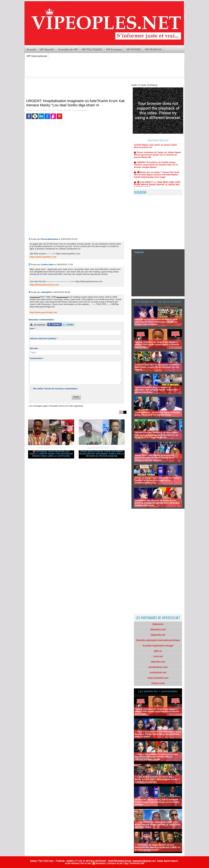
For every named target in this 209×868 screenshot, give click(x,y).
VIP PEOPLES (153, 50)
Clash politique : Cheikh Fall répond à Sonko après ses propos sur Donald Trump (157, 414)
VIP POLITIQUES (92, 50)
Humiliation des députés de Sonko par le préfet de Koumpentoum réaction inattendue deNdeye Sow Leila (157, 503)
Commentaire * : (37, 358)
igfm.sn (158, 651)
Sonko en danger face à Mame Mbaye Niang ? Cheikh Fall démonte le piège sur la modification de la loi (158, 480)
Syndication (101, 863)
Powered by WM (137, 863)
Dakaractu (158, 624)
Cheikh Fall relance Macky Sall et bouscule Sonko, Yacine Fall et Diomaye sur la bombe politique (157, 802)
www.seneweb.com (158, 678)
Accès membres (72, 863)
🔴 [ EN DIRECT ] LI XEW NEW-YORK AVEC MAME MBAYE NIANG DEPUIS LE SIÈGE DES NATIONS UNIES (157, 186)
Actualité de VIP (68, 50)
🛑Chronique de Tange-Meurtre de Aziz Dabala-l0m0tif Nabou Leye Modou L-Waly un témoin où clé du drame (157, 847)
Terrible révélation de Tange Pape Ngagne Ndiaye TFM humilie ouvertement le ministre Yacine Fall (157, 344)
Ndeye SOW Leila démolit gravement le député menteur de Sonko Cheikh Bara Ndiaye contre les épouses (154, 458)
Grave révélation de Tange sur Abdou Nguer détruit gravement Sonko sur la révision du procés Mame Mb (102, 454)
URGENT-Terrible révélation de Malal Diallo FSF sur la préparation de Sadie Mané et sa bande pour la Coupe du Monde (156, 435)
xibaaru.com (158, 683)
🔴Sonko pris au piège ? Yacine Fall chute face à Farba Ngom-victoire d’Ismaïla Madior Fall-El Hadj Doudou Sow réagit (157, 176)
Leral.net (158, 656)
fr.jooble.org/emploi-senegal (158, 646)
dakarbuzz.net (158, 629)
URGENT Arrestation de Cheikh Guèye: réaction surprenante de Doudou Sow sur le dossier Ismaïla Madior (156, 166)
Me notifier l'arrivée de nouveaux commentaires (56, 389)
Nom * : (33, 329)
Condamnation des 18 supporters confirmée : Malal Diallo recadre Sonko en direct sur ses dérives (158, 367)
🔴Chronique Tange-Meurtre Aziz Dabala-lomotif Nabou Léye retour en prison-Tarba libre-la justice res (51, 454)
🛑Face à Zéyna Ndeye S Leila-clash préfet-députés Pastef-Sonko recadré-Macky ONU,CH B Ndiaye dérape (157, 757)
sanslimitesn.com (158, 667)
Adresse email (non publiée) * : (44, 339)
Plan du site (86, 863)
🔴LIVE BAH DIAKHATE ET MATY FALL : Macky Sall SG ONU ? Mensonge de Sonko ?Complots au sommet (157, 779)
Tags (126, 863)
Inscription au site (115, 863)
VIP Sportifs (47, 50)
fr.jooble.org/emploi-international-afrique (158, 640)
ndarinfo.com (158, 662)
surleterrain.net (158, 672)
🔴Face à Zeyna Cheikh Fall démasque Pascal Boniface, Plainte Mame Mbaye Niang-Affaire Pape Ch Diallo (158, 734)
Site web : (34, 348)
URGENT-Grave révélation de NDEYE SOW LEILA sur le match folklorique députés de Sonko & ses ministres (156, 322)
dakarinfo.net (158, 635)
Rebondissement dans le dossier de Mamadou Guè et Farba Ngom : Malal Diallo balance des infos (157, 390)
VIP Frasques (114, 50)
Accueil (31, 50)
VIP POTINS (134, 50)
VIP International (37, 56)
